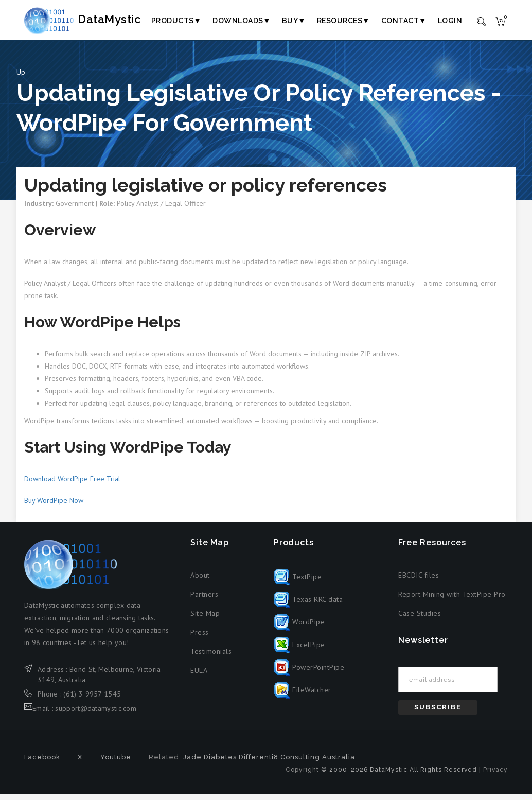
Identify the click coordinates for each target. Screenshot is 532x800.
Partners (204, 600)
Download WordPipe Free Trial (72, 485)
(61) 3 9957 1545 (92, 700)
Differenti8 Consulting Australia (297, 763)
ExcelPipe (299, 651)
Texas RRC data (308, 605)
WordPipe (299, 628)
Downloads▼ (242, 21)
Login (450, 21)
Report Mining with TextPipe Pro (452, 600)
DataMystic (94, 20)
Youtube (116, 763)
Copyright (302, 776)
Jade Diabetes (210, 763)
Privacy (495, 776)
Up (21, 78)
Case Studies (420, 619)
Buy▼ (294, 21)
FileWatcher (303, 696)
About (200, 581)
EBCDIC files (419, 581)
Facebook (42, 763)
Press (200, 638)
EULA (199, 676)
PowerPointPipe (309, 673)
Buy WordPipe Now (54, 507)
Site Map (205, 619)
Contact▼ (404, 21)
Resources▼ (343, 21)
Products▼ (176, 21)
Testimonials (211, 657)
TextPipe (298, 583)
